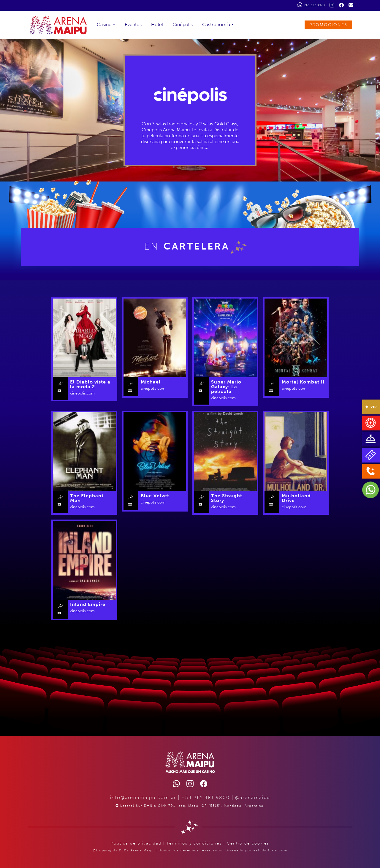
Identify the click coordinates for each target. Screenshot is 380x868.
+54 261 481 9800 (206, 797)
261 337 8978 (311, 5)
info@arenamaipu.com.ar (143, 797)
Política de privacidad (136, 843)
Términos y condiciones (194, 843)
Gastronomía (216, 25)
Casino (104, 25)
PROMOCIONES (328, 25)
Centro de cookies (248, 843)
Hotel (157, 25)
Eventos (133, 25)
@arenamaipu (253, 797)
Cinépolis (183, 25)
